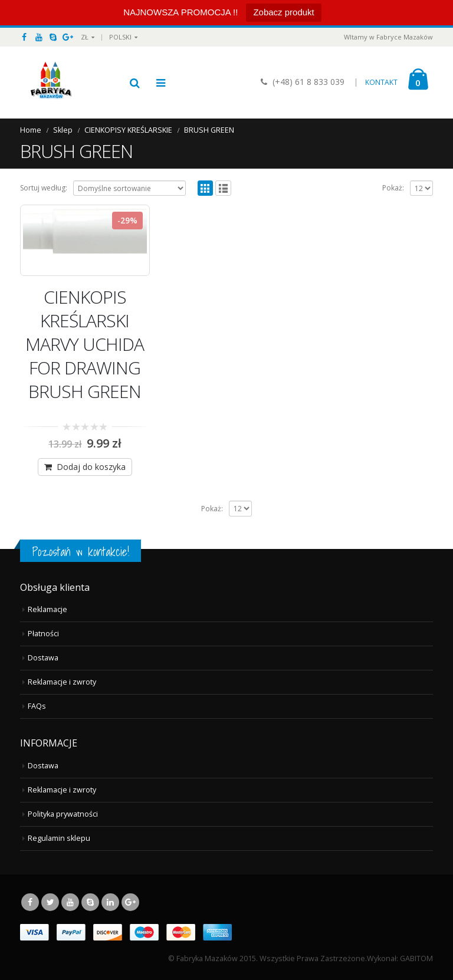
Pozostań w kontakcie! (81, 552)
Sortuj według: (44, 188)
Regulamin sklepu (59, 838)
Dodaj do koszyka (91, 467)
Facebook (30, 902)
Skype (90, 902)
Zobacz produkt (283, 12)
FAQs (37, 706)
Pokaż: (393, 188)
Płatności (43, 634)
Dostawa (43, 658)
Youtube (70, 902)
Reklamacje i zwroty (62, 682)
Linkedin (110, 902)
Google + (130, 902)
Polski (120, 37)
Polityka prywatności (63, 814)
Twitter (50, 902)
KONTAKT (381, 82)
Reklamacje (47, 609)
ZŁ (85, 37)
